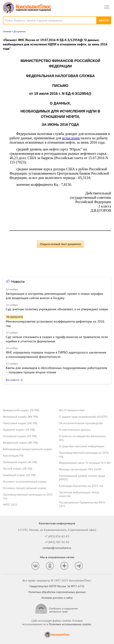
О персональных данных (75, 430)
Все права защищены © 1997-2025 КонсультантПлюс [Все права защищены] (57, 580)
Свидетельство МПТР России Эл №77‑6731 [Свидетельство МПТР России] (57, 586)
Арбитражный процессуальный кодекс (28, 449)
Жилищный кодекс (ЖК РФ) (20, 417)
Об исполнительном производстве (81, 423)
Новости (18, 282)
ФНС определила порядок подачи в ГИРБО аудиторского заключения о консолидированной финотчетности (56, 355)
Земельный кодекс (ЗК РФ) (20, 462)
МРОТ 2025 (10, 505)
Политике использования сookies (70, 624)
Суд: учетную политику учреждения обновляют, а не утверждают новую (57, 309)
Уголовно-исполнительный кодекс (25, 481)
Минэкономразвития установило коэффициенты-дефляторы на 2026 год (55, 324)
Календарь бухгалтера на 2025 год (81, 486)
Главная (7, 31)
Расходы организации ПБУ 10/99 (80, 469)
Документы (20, 31)
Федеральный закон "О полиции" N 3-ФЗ (85, 463)
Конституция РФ (13, 456)
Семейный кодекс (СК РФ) (19, 475)
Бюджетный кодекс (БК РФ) (20, 443)
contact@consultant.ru (57, 548)
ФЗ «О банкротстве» (72, 410)
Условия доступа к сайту (57, 598)
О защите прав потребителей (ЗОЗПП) (83, 417)
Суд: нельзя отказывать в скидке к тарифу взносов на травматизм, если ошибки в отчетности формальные (57, 339)
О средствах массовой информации (82, 446)
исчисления (71, 138)
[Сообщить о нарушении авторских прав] (57, 609)
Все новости (13, 380)
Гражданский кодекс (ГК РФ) (21, 410)
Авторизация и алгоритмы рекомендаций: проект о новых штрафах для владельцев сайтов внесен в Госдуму (54, 296)
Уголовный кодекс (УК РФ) (20, 436)
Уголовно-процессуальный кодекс (25, 488)
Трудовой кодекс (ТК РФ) (19, 430)
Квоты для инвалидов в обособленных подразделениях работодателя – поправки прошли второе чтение (56, 370)
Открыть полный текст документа (60, 244)
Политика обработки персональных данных (57, 592)
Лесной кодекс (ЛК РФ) (18, 468)
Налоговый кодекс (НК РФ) (20, 423)
